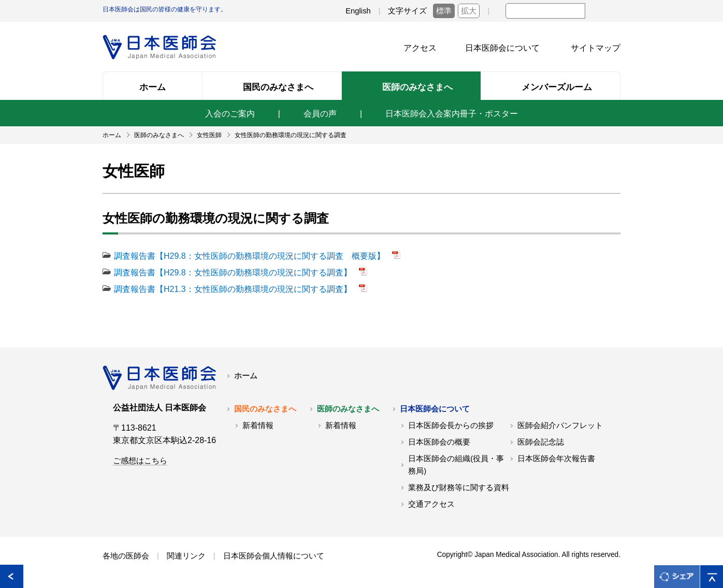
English (358, 11)
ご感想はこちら (140, 461)
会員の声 (320, 114)
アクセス (420, 48)
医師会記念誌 (541, 442)
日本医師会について (502, 48)
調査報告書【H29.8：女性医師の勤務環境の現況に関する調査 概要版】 (250, 256)
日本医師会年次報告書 (556, 459)
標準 (444, 11)
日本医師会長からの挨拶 (451, 425)
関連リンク (186, 556)
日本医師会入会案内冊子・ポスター (452, 114)
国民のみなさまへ (265, 409)
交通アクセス (431, 504)
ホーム (246, 376)
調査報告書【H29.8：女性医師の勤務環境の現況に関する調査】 (234, 273)
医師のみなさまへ (348, 409)
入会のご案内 (230, 114)
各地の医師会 (126, 556)
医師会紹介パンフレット (560, 425)
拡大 (469, 11)
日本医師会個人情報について (274, 556)
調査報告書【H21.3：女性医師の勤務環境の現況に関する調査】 (234, 289)
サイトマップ (596, 48)
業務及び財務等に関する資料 (459, 488)
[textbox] (545, 11)
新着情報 (258, 425)
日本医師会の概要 (439, 442)
